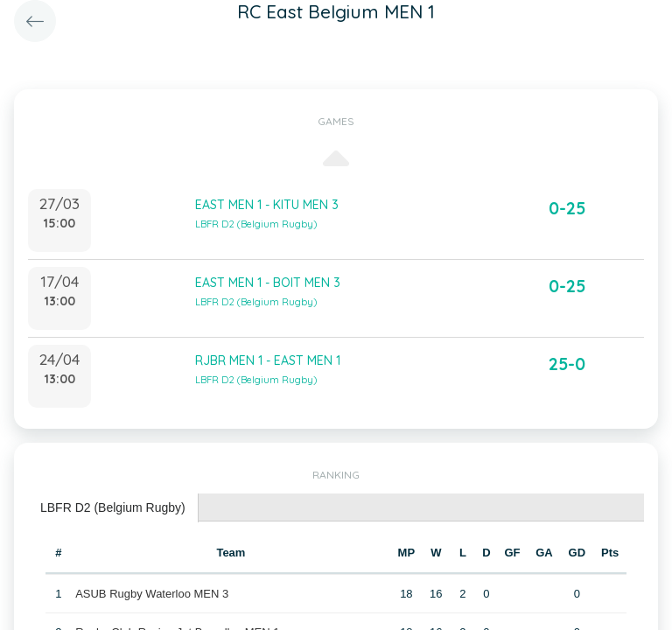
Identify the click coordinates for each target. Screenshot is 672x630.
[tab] (113, 508)
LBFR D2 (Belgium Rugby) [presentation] (113, 507)
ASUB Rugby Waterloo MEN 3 (152, 594)
